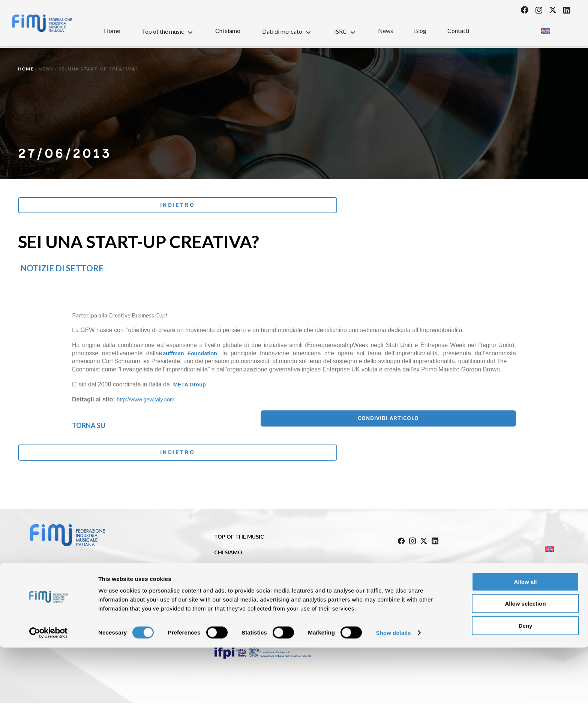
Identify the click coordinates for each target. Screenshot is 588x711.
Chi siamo (228, 31)
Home (112, 31)
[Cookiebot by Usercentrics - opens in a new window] (49, 696)
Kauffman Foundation (190, 356)
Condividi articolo (478, 423)
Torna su (89, 427)
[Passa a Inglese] (545, 29)
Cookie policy (505, 571)
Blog (420, 31)
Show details (394, 696)
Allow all (526, 645)
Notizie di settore (62, 272)
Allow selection (525, 667)
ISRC (345, 31)
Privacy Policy (419, 571)
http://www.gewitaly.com (148, 403)
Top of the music (168, 31)
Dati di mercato (287, 31)
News (385, 31)
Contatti (458, 31)
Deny (526, 689)
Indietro (68, 207)
